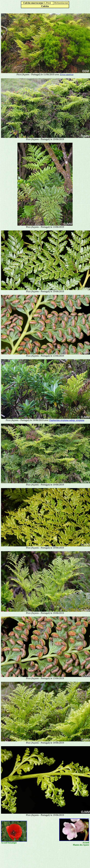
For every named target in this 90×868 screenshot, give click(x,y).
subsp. (67, 420)
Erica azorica (67, 74)
